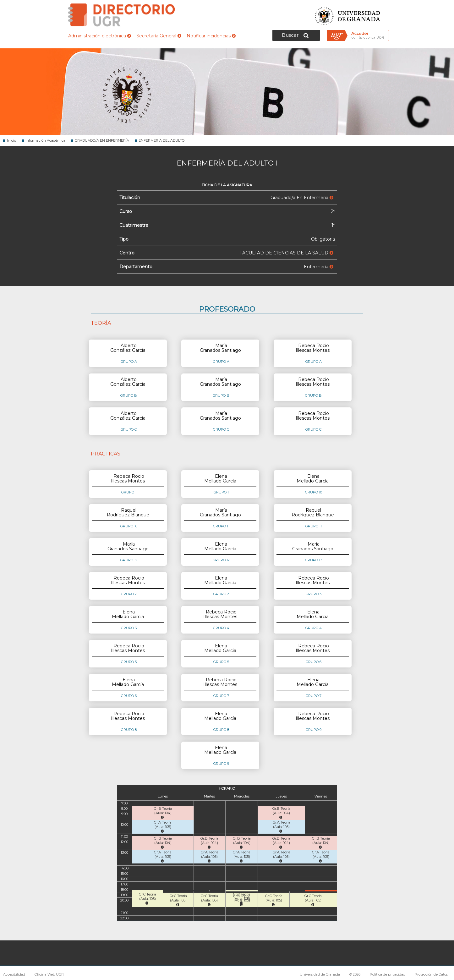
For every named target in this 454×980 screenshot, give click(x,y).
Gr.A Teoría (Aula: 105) (163, 827)
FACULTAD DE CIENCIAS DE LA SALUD (286, 253)
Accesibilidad (14, 974)
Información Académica (45, 140)
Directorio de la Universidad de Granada (122, 15)
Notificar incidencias (211, 36)
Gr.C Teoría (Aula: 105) (148, 898)
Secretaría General (159, 36)
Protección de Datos (431, 974)
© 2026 (355, 974)
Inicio (11, 140)
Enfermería (319, 267)
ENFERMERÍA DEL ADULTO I (162, 140)
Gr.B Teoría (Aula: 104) (163, 813)
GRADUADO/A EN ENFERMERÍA (102, 140)
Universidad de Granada (348, 14)
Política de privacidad (388, 974)
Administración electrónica (100, 36)
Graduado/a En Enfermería (302, 198)
